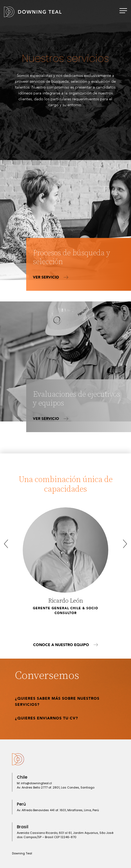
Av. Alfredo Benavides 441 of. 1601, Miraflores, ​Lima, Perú (58, 810)
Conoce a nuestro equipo (65, 645)
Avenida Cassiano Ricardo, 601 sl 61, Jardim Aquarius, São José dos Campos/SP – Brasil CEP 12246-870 (65, 835)
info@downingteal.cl (36, 783)
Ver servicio (51, 277)
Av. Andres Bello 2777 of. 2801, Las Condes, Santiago (56, 787)
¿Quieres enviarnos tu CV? (47, 718)
